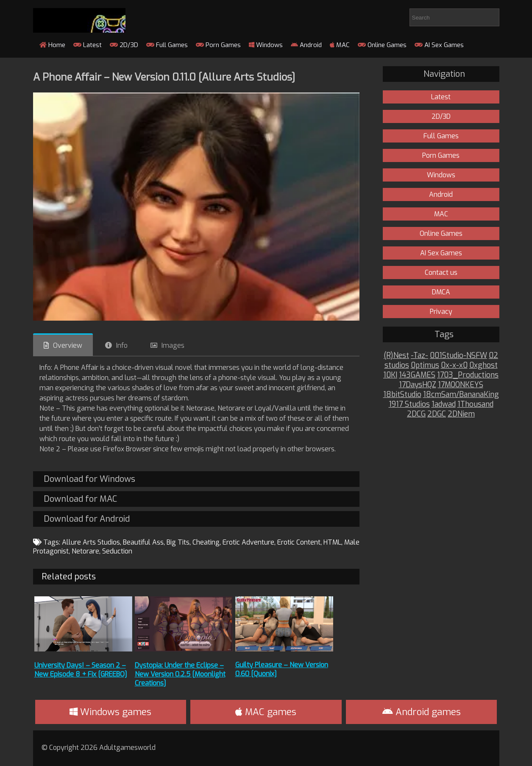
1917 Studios (409, 404)
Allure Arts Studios (91, 542)
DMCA (441, 292)
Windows (266, 45)
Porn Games (218, 45)
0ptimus (425, 365)
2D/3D (124, 45)
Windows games (110, 712)
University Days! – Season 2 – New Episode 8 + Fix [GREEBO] (81, 670)
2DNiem (461, 414)
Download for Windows (89, 479)
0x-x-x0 (454, 365)
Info (122, 345)
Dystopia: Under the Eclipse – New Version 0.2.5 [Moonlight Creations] (180, 674)
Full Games (167, 45)
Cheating (206, 542)
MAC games (266, 712)
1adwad (444, 404)
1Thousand (475, 404)
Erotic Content (299, 542)
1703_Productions (468, 375)
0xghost (483, 365)
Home (52, 45)
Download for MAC (80, 499)
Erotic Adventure (248, 542)
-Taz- (419, 356)
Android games (422, 712)
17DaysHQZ (418, 385)
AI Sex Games (439, 45)
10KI (390, 375)
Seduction (117, 551)
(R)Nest (396, 356)
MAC (340, 45)
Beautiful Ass (143, 542)
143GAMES (417, 375)
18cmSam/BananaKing (461, 395)
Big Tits (178, 542)
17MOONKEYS (461, 385)
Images (173, 345)
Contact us (441, 273)
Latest (88, 45)
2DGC (437, 414)
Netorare (85, 551)
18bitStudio (402, 395)
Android (306, 45)
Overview (68, 345)
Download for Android (87, 519)
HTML (332, 542)
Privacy (441, 312)
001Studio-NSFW (458, 356)
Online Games (382, 45)
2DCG (416, 414)
